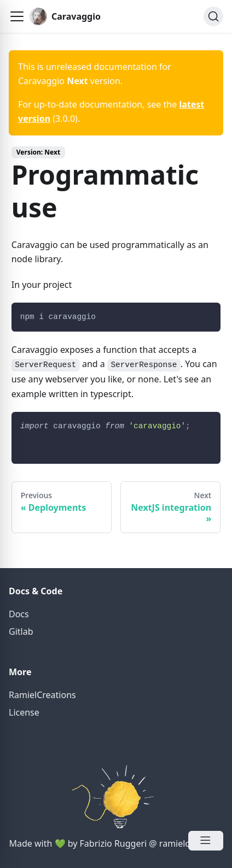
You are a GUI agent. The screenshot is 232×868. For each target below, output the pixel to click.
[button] (17, 16)
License (24, 712)
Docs (19, 614)
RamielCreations (42, 695)
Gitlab (21, 631)
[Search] (213, 16)
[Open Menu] (206, 841)
